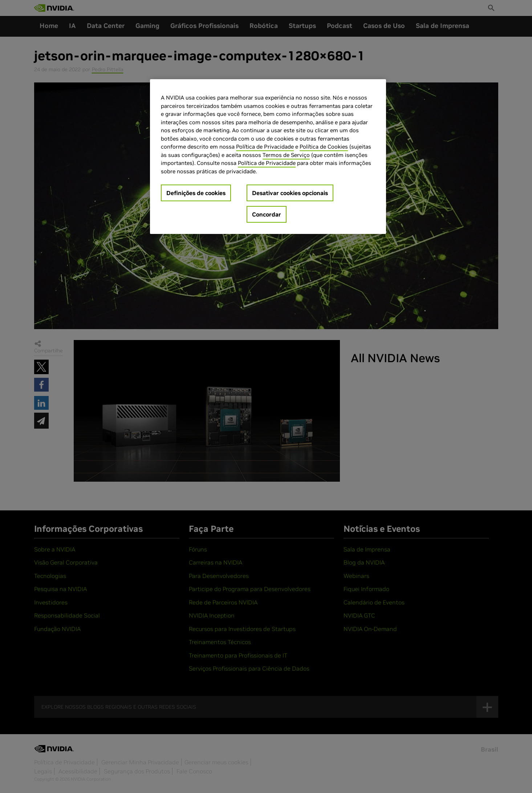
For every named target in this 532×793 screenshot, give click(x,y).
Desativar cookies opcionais (290, 193)
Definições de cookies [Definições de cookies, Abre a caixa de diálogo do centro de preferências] (196, 193)
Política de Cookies (324, 147)
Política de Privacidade (265, 147)
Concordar (267, 214)
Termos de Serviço (286, 155)
